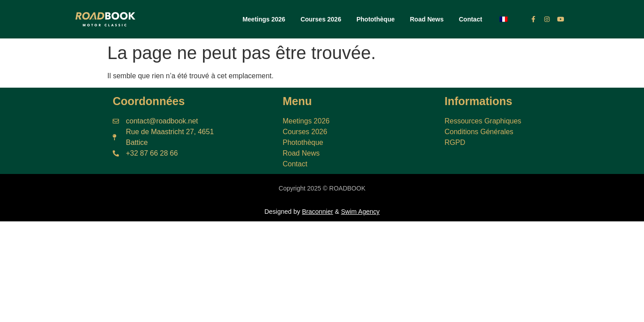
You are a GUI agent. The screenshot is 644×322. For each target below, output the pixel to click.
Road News (427, 19)
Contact (470, 19)
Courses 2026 (321, 19)
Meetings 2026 (264, 19)
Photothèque (376, 19)
